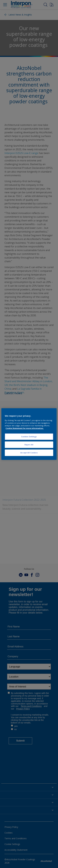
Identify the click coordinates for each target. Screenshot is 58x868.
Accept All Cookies (29, 453)
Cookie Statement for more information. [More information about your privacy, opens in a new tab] (25, 428)
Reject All (29, 445)
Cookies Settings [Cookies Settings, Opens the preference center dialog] (29, 437)
